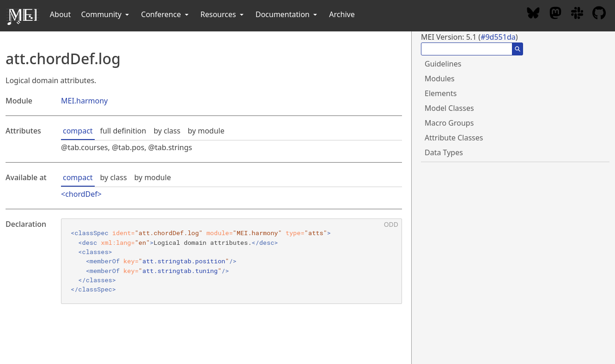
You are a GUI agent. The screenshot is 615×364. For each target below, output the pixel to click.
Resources (223, 14)
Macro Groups (449, 123)
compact (78, 131)
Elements (441, 93)
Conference (165, 14)
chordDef (81, 194)
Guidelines (443, 64)
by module (206, 131)
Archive (342, 14)
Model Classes (449, 108)
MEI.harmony (84, 101)
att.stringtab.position (184, 261)
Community (106, 14)
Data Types (444, 152)
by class (167, 131)
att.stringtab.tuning (180, 271)
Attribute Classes (454, 138)
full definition (123, 131)
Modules (440, 79)
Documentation (287, 14)
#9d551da (498, 37)
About (60, 14)
